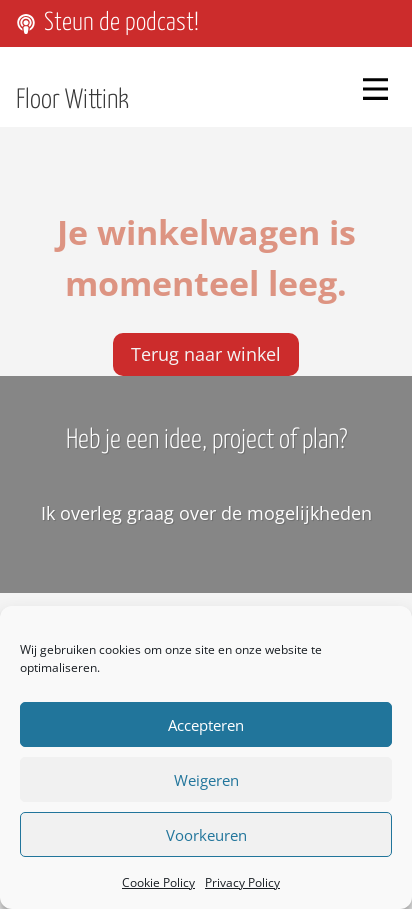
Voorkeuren (206, 835)
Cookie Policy (158, 882)
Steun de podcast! (121, 23)
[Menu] (375, 87)
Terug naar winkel (206, 344)
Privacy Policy (242, 882)
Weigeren (206, 780)
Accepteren (206, 725)
